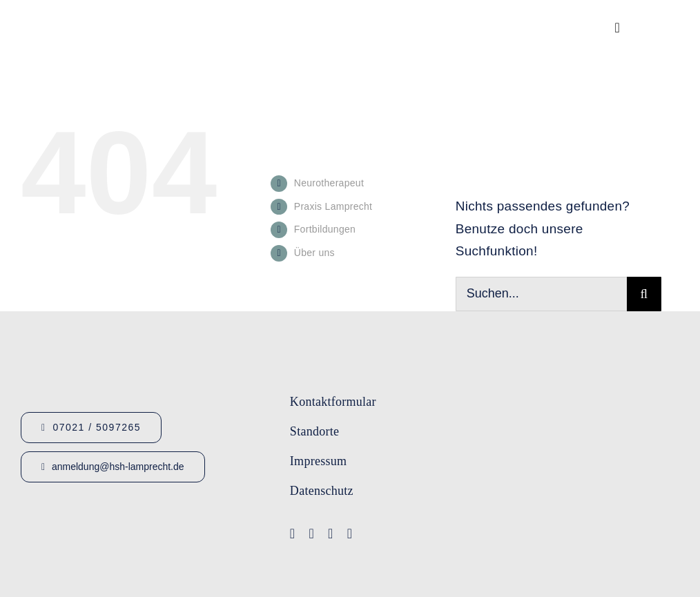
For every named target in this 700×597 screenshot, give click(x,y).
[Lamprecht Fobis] (478, 481)
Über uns (314, 253)
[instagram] (331, 534)
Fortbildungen (325, 229)
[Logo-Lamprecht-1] (478, 380)
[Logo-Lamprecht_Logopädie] (478, 538)
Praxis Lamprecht (333, 206)
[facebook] (293, 534)
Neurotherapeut (329, 183)
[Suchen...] (541, 294)
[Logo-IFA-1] (478, 428)
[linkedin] (350, 534)
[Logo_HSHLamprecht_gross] (110, 18)
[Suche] (644, 294)
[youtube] (311, 534)
